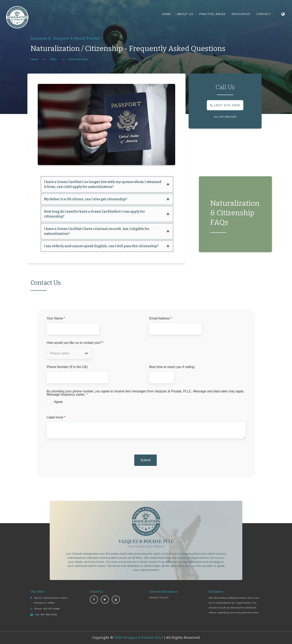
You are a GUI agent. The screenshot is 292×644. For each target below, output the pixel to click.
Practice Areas (213, 14)
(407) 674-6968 (225, 105)
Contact (264, 14)
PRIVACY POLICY (159, 598)
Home (166, 14)
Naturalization (78, 59)
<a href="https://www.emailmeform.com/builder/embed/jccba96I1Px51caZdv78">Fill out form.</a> (146, 400)
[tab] (107, 184)
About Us (185, 14)
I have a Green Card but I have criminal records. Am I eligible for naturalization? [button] (107, 231)
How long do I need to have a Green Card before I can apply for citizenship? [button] (107, 214)
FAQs (53, 59)
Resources (241, 14)
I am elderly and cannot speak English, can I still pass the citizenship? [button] (107, 246)
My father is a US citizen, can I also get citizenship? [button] (107, 199)
